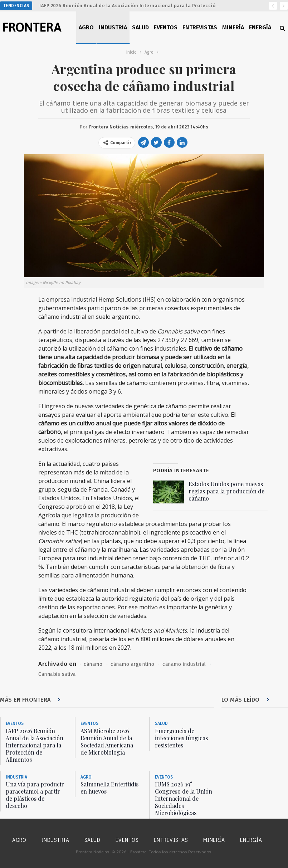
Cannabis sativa (57, 674)
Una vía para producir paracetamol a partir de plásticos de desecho (35, 795)
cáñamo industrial (184, 664)
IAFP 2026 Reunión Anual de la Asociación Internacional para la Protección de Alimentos (145, 6)
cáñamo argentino (132, 664)
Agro (86, 27)
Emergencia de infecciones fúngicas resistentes (181, 738)
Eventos (166, 27)
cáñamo (93, 664)
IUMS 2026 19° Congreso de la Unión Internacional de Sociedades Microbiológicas (184, 798)
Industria (113, 27)
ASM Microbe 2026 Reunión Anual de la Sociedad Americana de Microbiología (107, 742)
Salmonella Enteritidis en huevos (109, 788)
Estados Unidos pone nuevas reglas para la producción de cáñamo (226, 491)
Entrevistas (200, 27)
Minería (233, 27)
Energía (260, 27)
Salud (140, 27)
